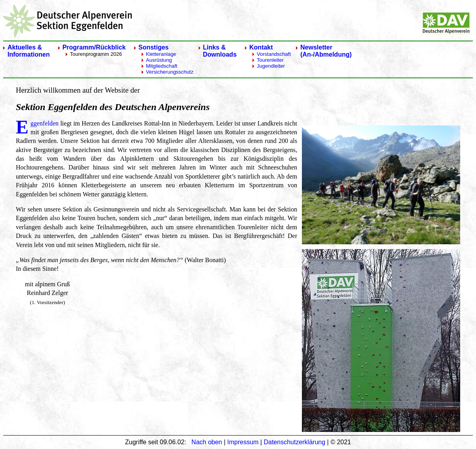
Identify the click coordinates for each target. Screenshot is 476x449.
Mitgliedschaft (162, 66)
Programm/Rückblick (94, 47)
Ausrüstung (159, 60)
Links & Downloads (220, 51)
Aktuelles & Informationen (29, 51)
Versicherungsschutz (170, 72)
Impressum (243, 442)
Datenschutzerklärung (294, 442)
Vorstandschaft (274, 54)
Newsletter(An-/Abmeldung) (326, 51)
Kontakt (261, 47)
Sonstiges (154, 47)
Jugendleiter (271, 66)
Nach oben (207, 442)
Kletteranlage (161, 54)
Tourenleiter (270, 60)
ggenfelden (45, 123)
